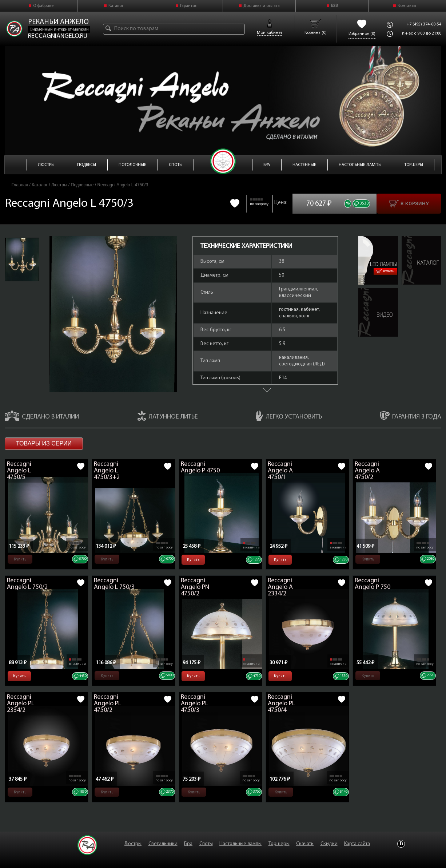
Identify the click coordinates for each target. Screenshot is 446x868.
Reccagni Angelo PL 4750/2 (107, 704)
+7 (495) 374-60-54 (424, 24)
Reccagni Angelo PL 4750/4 (281, 704)
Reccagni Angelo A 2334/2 (280, 587)
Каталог (116, 6)
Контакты (407, 6)
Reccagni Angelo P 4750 (200, 467)
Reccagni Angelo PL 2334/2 (21, 704)
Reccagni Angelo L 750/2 (27, 584)
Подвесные (82, 185)
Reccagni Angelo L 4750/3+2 (107, 471)
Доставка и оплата (262, 6)
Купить (385, 272)
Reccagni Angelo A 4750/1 (280, 471)
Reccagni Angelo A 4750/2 (367, 471)
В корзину (409, 204)
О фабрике (43, 6)
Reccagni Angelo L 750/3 (114, 584)
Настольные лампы (240, 844)
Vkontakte (401, 844)
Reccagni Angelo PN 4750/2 (195, 587)
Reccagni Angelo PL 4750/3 (194, 704)
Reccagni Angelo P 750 (373, 584)
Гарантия (189, 6)
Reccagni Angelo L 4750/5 (19, 471)
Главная (20, 185)
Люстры (59, 185)
